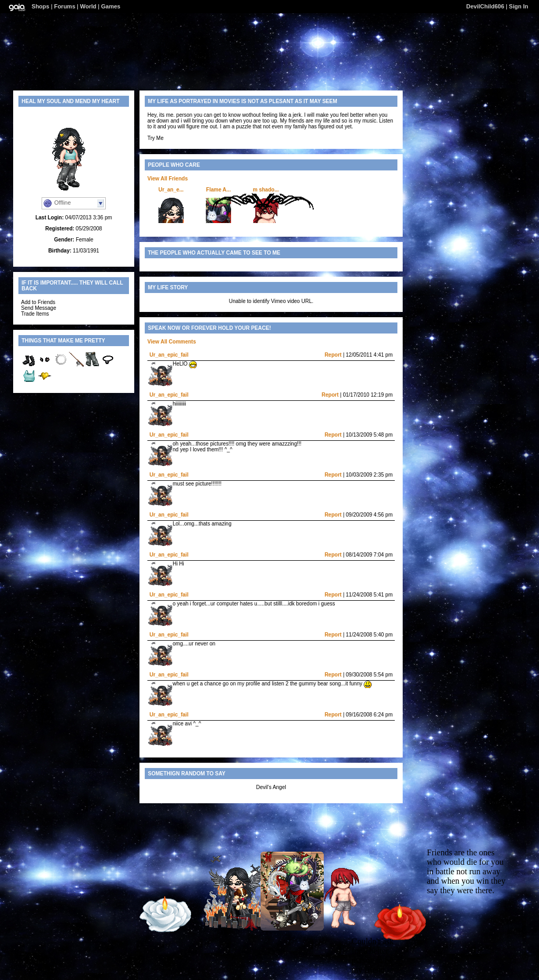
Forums (65, 6)
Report (333, 355)
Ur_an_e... (171, 190)
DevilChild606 (485, 6)
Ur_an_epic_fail (169, 355)
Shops (41, 6)
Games (111, 6)
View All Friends (168, 179)
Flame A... (219, 190)
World (88, 6)
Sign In (519, 6)
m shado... (266, 190)
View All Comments (172, 342)
